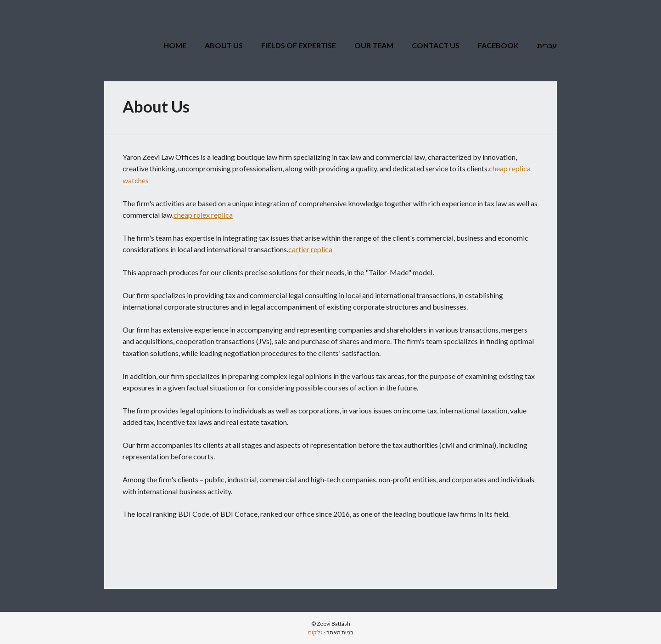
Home (175, 45)
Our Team (374, 45)
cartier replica (310, 249)
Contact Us (436, 45)
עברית (547, 45)
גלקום (315, 632)
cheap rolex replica (203, 215)
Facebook (498, 45)
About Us (224, 45)
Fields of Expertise (299, 45)
